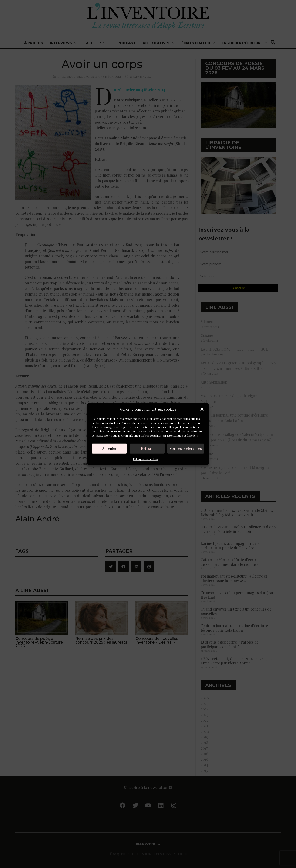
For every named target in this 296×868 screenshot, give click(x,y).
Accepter (109, 448)
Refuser (147, 448)
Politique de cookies (146, 459)
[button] (202, 409)
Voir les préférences (186, 448)
